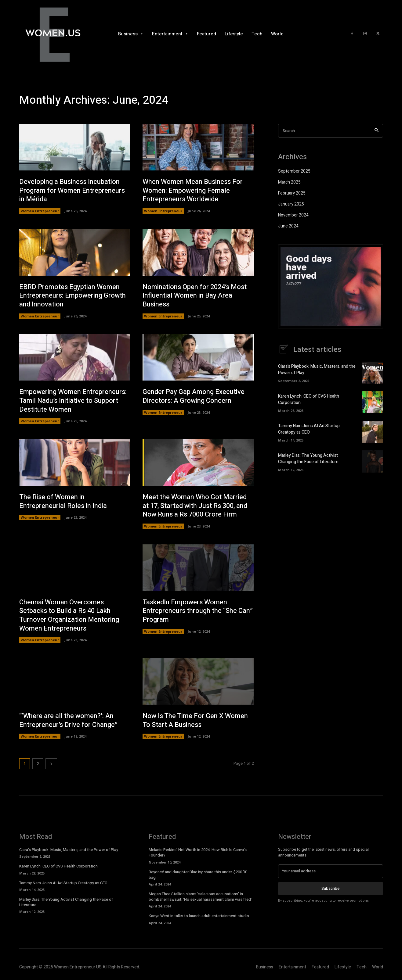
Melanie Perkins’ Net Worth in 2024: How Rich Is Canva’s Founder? (198, 852)
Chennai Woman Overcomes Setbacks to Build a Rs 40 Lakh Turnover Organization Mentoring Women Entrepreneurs (69, 615)
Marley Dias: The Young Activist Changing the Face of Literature (308, 459)
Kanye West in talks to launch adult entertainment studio (199, 916)
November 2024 (293, 215)
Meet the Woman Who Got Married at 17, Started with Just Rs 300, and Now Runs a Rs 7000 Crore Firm (195, 506)
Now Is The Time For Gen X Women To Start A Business (195, 720)
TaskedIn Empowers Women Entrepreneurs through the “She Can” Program (198, 611)
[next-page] (51, 764)
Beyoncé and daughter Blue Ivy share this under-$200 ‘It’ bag (198, 875)
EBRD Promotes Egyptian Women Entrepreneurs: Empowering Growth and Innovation (72, 296)
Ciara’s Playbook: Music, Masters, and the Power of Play (69, 850)
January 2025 (291, 204)
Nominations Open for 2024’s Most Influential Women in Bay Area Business (195, 296)
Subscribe (330, 888)
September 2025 (294, 171)
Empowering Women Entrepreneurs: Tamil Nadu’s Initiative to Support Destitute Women (73, 401)
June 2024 (288, 226)
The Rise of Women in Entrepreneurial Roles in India (63, 501)
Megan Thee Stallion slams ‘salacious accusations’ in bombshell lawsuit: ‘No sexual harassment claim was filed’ (200, 897)
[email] (331, 871)
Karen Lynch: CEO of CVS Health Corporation (58, 866)
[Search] (377, 131)
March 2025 (289, 182)
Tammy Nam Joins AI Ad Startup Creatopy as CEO (309, 429)
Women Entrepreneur (40, 211)
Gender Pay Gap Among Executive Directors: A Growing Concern (194, 396)
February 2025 (292, 193)
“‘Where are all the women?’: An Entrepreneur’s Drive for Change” (68, 720)
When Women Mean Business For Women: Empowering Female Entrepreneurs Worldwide (193, 190)
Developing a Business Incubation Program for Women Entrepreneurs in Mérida (72, 190)
